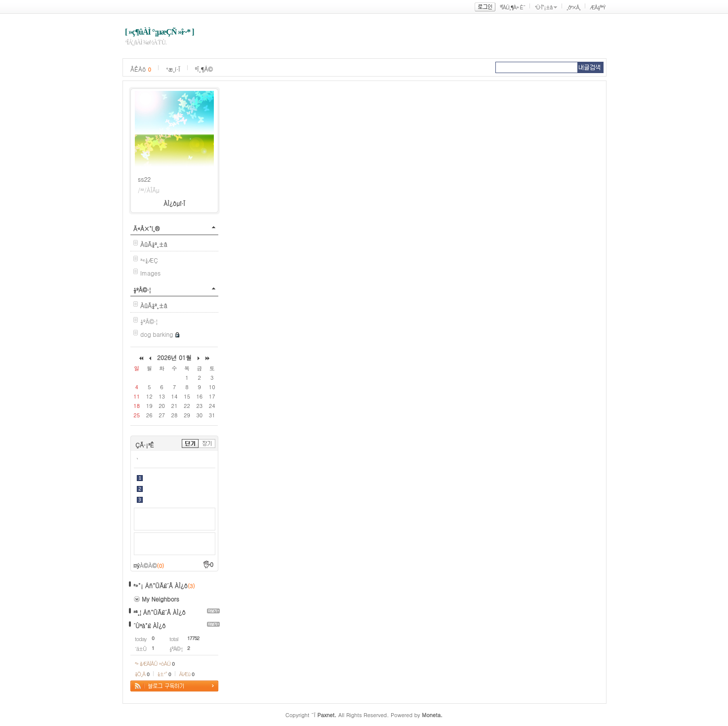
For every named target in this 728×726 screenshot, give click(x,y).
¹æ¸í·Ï (173, 69)
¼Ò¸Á (142, 674)
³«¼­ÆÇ (149, 260)
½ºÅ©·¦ (142, 290)
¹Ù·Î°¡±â (543, 7)
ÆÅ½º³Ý (598, 7)
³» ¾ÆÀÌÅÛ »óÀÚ (155, 664)
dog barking (157, 334)
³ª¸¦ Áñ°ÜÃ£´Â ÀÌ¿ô (160, 612)
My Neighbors (161, 599)
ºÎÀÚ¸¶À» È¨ (512, 7)
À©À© (152, 565)
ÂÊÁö (141, 69)
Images (150, 273)
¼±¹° (164, 674)
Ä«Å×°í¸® (146, 228)
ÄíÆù (187, 674)
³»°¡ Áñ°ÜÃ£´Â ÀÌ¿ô (161, 585)
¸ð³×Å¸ (573, 7)
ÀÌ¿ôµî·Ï (174, 203)
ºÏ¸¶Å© (204, 69)
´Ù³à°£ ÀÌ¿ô (149, 625)
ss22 (144, 179)
